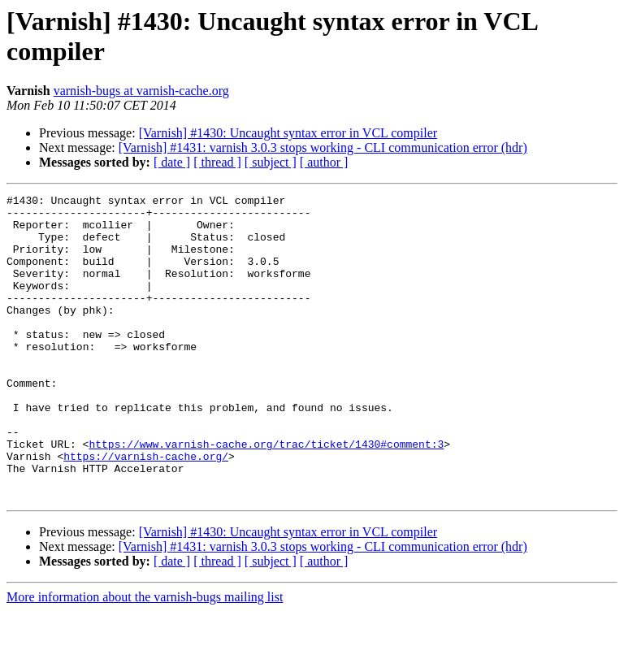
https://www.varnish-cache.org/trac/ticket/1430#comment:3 (266, 495)
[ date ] (172, 162)
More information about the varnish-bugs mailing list (145, 658)
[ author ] (324, 162)
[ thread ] (217, 162)
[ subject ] (271, 162)
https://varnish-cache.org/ (146, 509)
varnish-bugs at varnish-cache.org (141, 91)
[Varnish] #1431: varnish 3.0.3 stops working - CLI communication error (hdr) (323, 147)
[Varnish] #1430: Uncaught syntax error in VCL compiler (288, 133)
